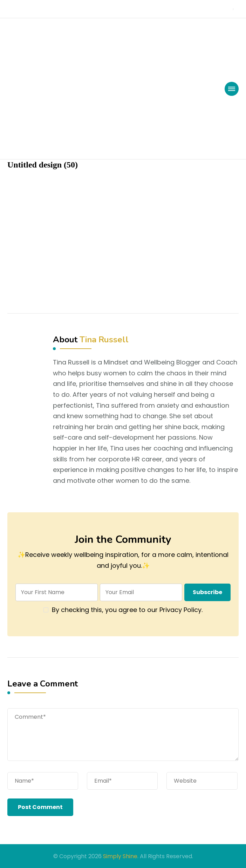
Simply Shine (120, 856)
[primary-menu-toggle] (232, 89)
